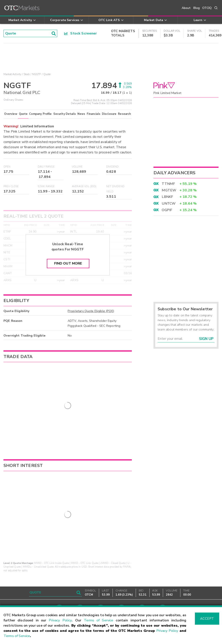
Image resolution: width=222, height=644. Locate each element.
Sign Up (206, 339)
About (186, 8)
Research (124, 114)
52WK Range (46, 186)
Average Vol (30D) (84, 186)
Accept (207, 619)
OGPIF (167, 210)
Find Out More (68, 263)
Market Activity (12, 74)
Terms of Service (99, 620)
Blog (197, 8)
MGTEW (169, 190)
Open (7, 167)
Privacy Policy (60, 620)
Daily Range (46, 167)
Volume (77, 167)
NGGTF (37, 74)
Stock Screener (81, 33)
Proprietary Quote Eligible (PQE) (91, 311)
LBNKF (167, 197)
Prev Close (11, 186)
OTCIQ (207, 8)
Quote (23, 114)
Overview (11, 114)
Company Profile (40, 114)
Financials (94, 114)
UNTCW (169, 204)
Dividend (112, 167)
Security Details (65, 114)
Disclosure (109, 114)
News (81, 114)
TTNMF (168, 184)
